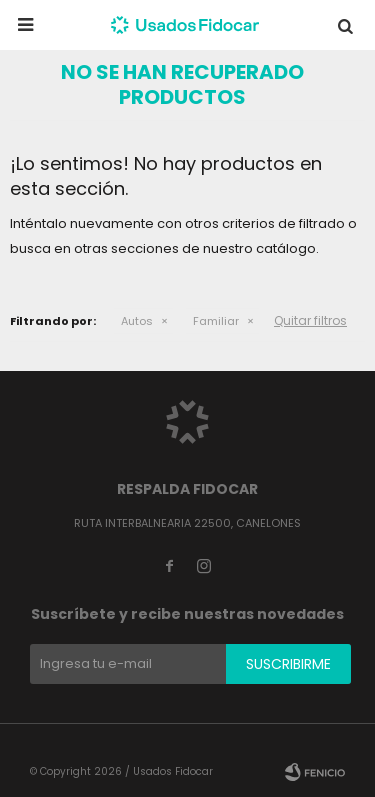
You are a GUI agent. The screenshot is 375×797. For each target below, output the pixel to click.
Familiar (216, 321)
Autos (137, 321)
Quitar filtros (310, 320)
